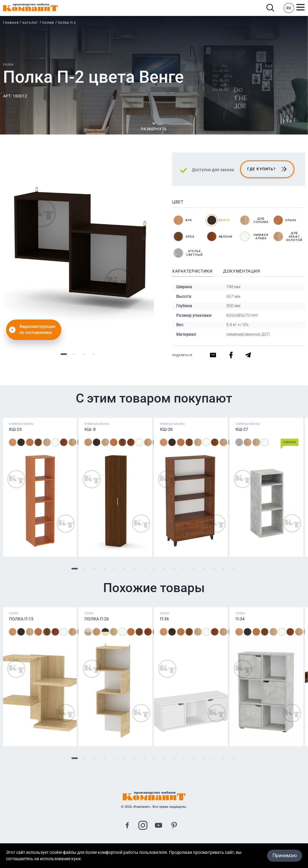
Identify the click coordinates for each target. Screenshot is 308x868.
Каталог (30, 23)
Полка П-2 (67, 23)
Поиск (271, 8)
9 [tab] (154, 568)
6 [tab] (124, 568)
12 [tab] (184, 568)
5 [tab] (114, 568)
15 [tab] (214, 568)
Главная (11, 23)
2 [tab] (74, 354)
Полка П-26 (97, 619)
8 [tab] (144, 568)
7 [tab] (134, 568)
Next (144, 237)
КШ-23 (15, 429)
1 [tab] (64, 354)
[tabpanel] (79, 247)
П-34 (240, 619)
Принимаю (285, 856)
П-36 (165, 619)
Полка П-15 (21, 619)
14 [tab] (204, 568)
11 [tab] (174, 568)
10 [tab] (164, 568)
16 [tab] (224, 568)
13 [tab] (194, 568)
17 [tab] (234, 568)
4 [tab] (93, 354)
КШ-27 (242, 429)
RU (289, 8)
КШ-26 (166, 429)
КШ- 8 (90, 429)
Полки (48, 23)
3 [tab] (83, 354)
